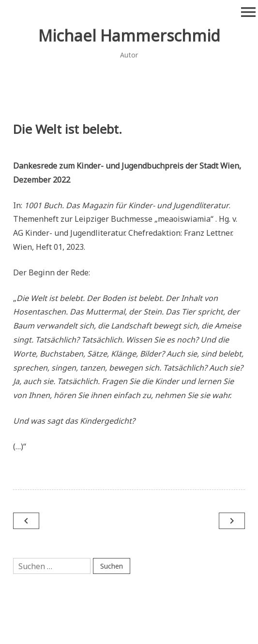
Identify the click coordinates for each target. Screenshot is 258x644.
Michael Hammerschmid (129, 36)
